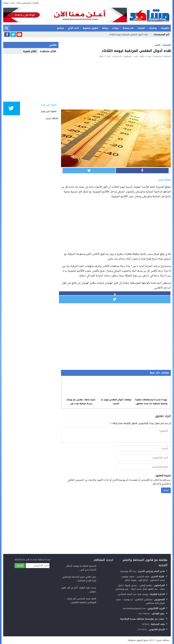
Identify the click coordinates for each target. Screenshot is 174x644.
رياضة (105, 28)
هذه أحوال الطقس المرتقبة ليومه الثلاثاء (128, 34)
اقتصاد (141, 28)
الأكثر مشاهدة (48, 51)
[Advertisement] (116, 83)
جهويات (165, 28)
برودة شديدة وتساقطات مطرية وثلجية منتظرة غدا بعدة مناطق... (151, 402)
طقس (157, 45)
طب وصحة (128, 28)
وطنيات (153, 28)
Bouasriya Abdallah (162, 56)
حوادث (115, 28)
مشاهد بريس (52, 118)
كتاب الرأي (73, 28)
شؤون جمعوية (90, 28)
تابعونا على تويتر (49, 111)
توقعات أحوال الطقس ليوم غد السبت (116, 402)
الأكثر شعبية (30, 51)
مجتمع (60, 28)
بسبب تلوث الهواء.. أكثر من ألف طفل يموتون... (79, 590)
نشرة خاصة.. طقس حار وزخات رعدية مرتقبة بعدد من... (81, 402)
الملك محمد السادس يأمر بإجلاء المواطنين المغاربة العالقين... (81, 600)
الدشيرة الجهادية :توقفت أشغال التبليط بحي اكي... (81, 568)
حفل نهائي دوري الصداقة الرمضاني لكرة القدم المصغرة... (79, 579)
